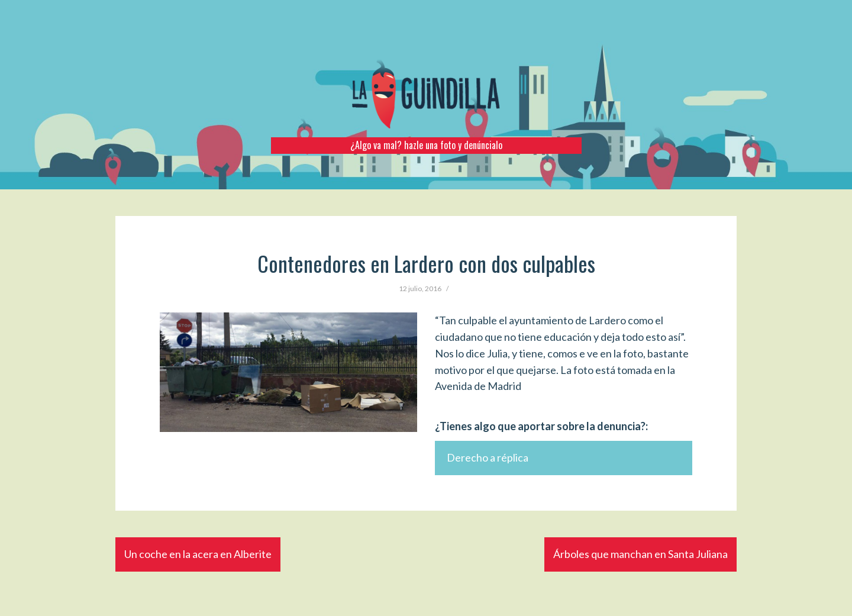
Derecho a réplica (488, 457)
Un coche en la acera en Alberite (198, 554)
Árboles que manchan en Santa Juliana (640, 554)
